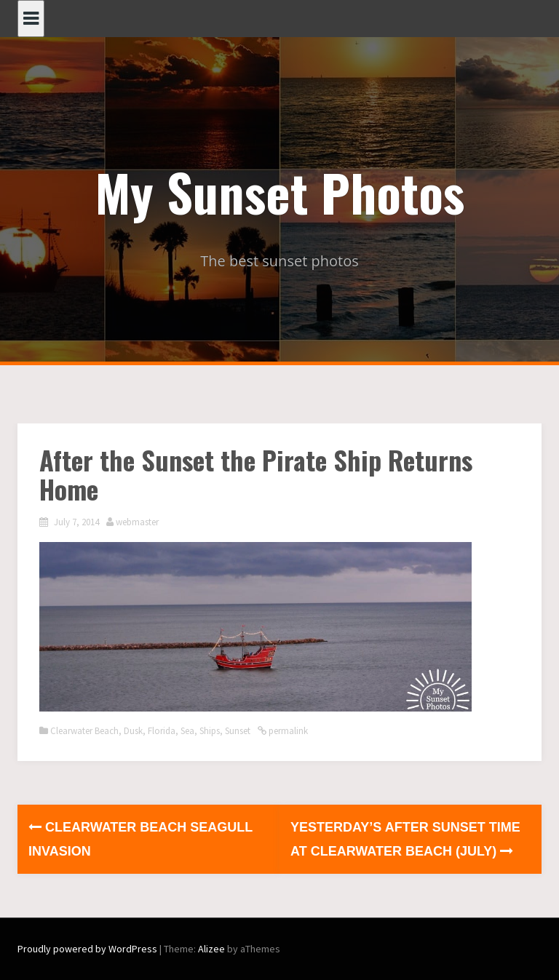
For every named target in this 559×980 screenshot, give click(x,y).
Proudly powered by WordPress (87, 949)
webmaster (137, 522)
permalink (287, 731)
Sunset (238, 731)
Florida (162, 731)
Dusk (133, 731)
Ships (210, 731)
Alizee (211, 949)
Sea (187, 731)
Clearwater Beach (84, 731)
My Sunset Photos (280, 191)
